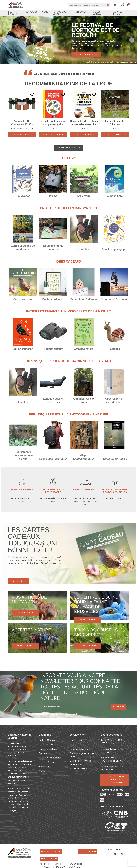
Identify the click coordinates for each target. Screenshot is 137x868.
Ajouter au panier (53, 135)
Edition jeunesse (23, 349)
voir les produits (22, 135)
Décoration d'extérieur (114, 299)
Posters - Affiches (53, 299)
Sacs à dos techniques (53, 459)
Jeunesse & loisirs (47, 745)
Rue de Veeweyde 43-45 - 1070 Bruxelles (63, 864)
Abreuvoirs (84, 196)
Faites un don (88, 852)
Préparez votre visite (86, 55)
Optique (43, 753)
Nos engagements (79, 749)
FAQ (72, 745)
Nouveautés (23, 196)
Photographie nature (114, 459)
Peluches (114, 349)
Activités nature (84, 349)
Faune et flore (114, 196)
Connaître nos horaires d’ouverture (115, 780)
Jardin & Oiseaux (47, 740)
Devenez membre (51, 852)
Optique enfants (53, 349)
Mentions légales (78, 768)
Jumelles (84, 249)
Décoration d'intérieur (84, 299)
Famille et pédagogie (114, 249)
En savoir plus (25, 613)
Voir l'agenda (25, 646)
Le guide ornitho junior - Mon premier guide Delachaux (53, 124)
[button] (123, 5)
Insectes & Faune (47, 762)
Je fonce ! (18, 581)
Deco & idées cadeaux (50, 758)
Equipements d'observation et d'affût (23, 455)
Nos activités (49, 859)
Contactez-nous (77, 740)
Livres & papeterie (48, 749)
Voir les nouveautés (68, 148)
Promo (53, 196)
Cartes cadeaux (23, 299)
